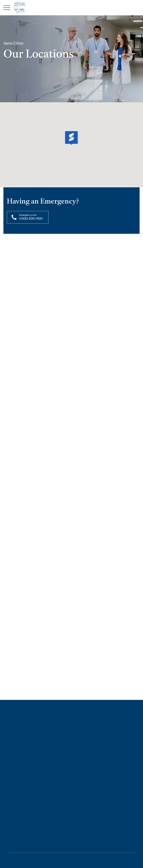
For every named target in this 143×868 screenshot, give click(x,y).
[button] (71, 138)
